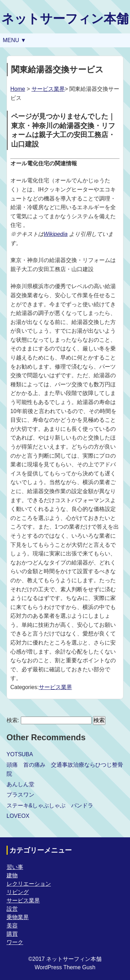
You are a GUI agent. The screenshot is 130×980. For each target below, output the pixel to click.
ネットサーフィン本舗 (65, 19)
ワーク (15, 942)
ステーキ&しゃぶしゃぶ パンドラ (50, 805)
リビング (18, 892)
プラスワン (20, 795)
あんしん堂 (20, 784)
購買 (12, 934)
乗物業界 (18, 917)
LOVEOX (18, 816)
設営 (12, 909)
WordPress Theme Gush (65, 967)
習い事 (15, 867)
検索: (13, 720)
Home (18, 89)
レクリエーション (29, 884)
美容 (12, 926)
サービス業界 (48, 89)
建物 (12, 875)
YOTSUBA (20, 754)
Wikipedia (56, 234)
